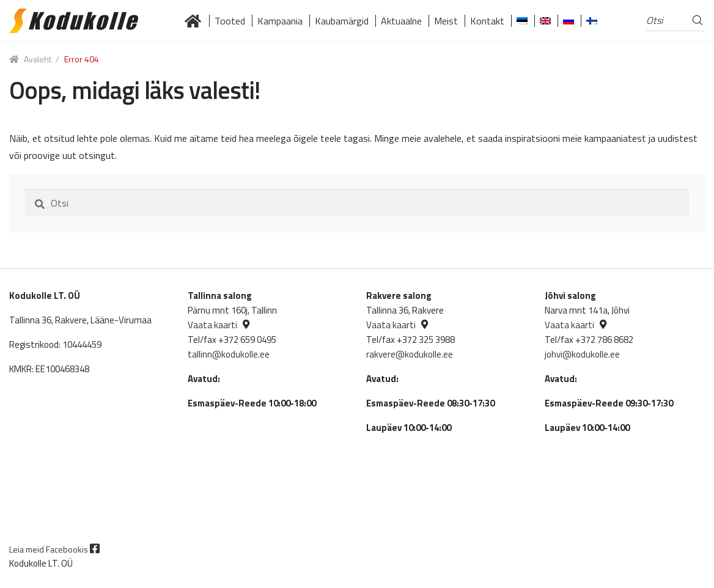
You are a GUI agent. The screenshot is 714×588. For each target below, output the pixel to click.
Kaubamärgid (342, 21)
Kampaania (280, 21)
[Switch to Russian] (569, 21)
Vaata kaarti (212, 325)
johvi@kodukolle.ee (582, 354)
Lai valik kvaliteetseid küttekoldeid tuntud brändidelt (193, 21)
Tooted (230, 21)
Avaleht (38, 59)
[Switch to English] (545, 21)
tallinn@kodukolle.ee (229, 354)
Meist (446, 21)
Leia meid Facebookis (54, 549)
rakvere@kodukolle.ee (410, 354)
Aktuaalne (401, 21)
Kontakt (487, 21)
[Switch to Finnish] (592, 21)
